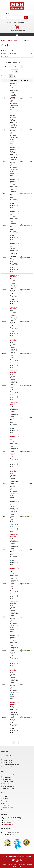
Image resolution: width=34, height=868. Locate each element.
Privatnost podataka (9, 808)
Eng (14, 22)
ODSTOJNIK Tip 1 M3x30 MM (15, 244)
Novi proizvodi (7, 756)
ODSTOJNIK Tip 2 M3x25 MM (15, 569)
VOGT (13, 100)
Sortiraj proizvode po (7, 66)
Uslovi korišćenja (8, 805)
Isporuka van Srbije (8, 788)
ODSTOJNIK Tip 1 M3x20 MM (15, 180)
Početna (4, 40)
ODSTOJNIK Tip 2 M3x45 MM (15, 703)
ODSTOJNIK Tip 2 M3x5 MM (15, 404)
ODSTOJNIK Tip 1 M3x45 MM (15, 340)
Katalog (5, 803)
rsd (23, 22)
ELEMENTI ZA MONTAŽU (15, 40)
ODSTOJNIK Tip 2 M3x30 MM (15, 603)
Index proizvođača (8, 762)
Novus (8, 865)
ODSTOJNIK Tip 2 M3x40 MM (15, 670)
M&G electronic (13, 856)
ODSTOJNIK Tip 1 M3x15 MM (15, 148)
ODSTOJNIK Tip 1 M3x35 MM (15, 276)
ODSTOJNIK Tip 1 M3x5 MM (15, 85)
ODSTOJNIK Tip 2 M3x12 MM (15, 471)
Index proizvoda (7, 760)
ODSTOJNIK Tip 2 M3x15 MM (15, 502)
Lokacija (5, 801)
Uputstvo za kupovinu (9, 775)
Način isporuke (7, 777)
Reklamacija (6, 784)
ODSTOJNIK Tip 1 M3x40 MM (15, 308)
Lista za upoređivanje (9, 767)
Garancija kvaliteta (8, 782)
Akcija (5, 758)
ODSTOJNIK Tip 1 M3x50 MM (15, 372)
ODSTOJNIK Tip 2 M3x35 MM (15, 636)
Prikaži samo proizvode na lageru (12, 63)
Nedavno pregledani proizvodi (11, 765)
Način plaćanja (7, 779)
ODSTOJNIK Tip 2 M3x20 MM (15, 536)
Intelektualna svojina (9, 810)
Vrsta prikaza (5, 76)
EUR (26, 22)
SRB (9, 22)
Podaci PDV (6, 799)
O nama (5, 796)
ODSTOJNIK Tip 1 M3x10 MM (15, 116)
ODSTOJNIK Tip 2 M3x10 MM (15, 437)
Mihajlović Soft (22, 865)
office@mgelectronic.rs (10, 824)
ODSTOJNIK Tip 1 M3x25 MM (15, 212)
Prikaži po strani (5, 71)
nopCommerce (17, 866)
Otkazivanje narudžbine (10, 786)
